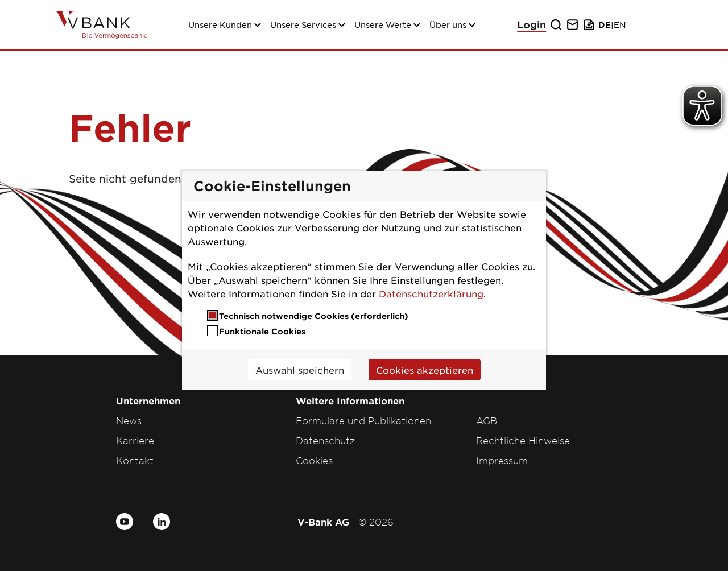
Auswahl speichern (300, 370)
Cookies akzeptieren (425, 370)
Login (531, 25)
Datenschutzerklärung (431, 293)
